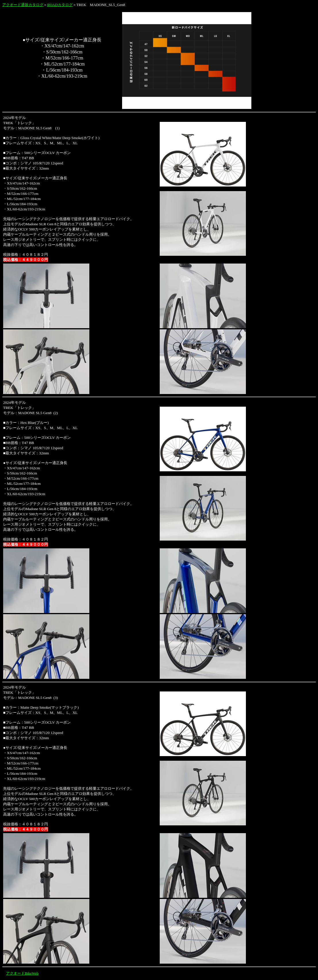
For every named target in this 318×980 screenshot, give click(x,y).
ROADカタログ (60, 5)
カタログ (36, 5)
